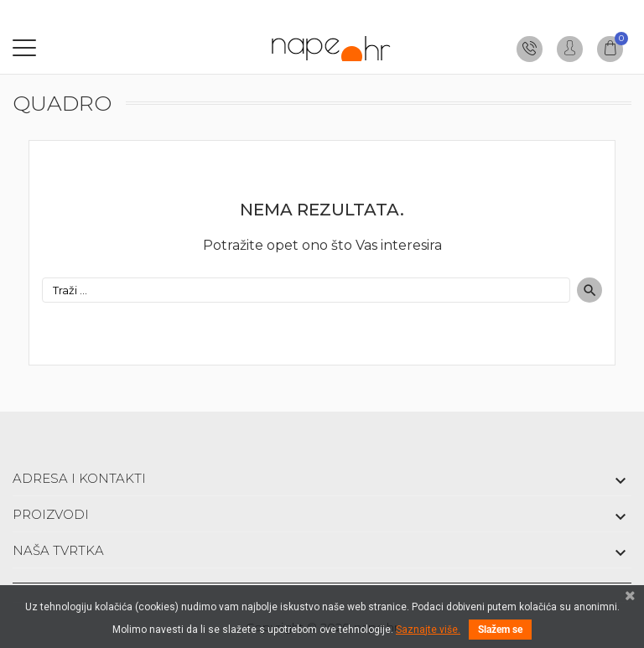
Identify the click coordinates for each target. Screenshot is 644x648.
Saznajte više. (428, 630)
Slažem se (500, 630)
